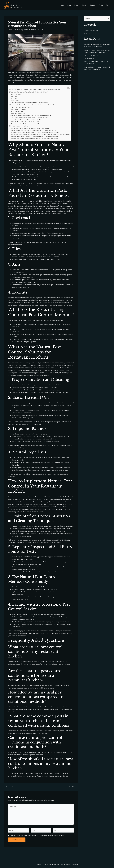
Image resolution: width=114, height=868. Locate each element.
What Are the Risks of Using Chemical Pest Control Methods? (31, 103)
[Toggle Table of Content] (70, 87)
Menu (78, 5)
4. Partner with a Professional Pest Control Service (29, 124)
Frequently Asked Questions (20, 126)
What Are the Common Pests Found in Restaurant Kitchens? (31, 92)
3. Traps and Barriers (20, 111)
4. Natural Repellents (20, 113)
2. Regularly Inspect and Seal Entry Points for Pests (29, 120)
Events (85, 5)
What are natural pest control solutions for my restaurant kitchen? (34, 128)
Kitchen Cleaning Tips (91, 31)
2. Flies (16, 96)
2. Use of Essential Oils (20, 109)
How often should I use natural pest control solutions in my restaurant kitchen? (37, 141)
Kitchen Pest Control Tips (93, 34)
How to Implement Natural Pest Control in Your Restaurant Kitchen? (33, 115)
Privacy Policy (104, 5)
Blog (71, 5)
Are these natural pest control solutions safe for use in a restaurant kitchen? (36, 130)
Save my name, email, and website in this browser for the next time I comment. (38, 839)
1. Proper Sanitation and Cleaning (24, 107)
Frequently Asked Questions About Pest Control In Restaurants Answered (96, 52)
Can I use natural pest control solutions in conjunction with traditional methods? (37, 139)
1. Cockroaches (18, 94)
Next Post (74, 789)
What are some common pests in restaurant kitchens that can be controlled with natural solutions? (40, 135)
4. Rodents (17, 100)
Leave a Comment (14, 30)
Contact (94, 5)
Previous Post (9, 789)
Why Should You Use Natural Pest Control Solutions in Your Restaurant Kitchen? (37, 90)
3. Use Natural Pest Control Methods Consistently (28, 122)
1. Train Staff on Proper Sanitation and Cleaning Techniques (32, 118)
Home (65, 5)
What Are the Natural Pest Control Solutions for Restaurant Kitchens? (33, 105)
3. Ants (16, 98)
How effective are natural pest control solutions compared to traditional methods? (38, 132)
